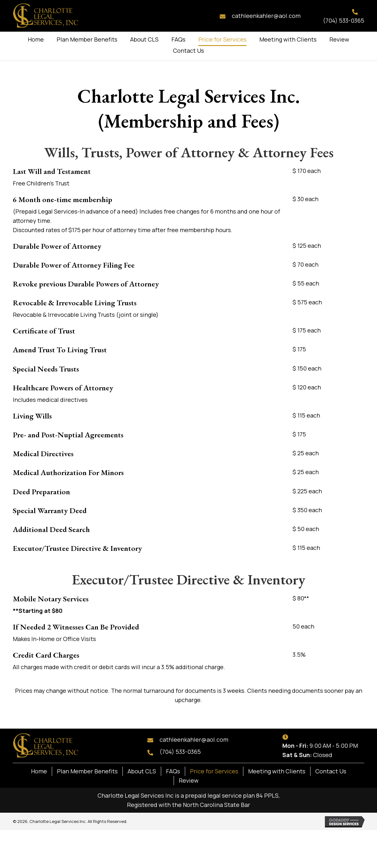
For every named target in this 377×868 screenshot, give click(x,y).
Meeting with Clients (277, 771)
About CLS (142, 771)
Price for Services (214, 771)
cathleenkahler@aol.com (266, 16)
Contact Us (331, 771)
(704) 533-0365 (344, 20)
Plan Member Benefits (87, 771)
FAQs (173, 771)
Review (189, 780)
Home (39, 771)
